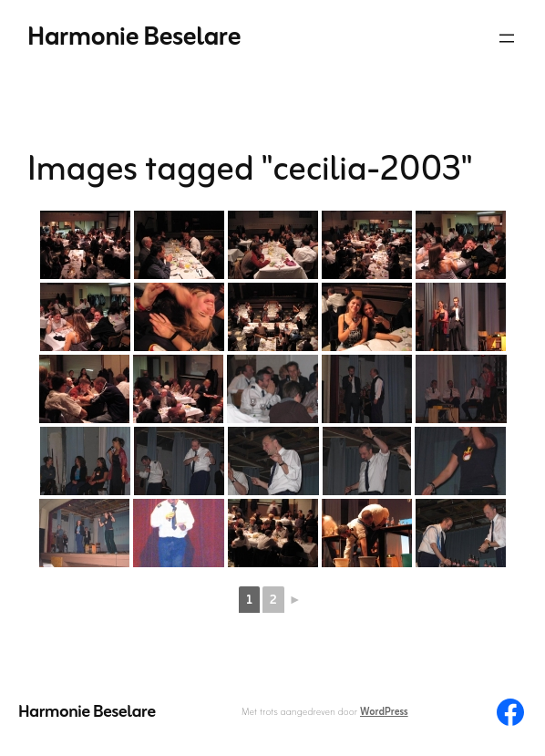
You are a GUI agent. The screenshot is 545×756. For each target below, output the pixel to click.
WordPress (384, 712)
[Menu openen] (507, 38)
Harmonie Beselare (134, 38)
